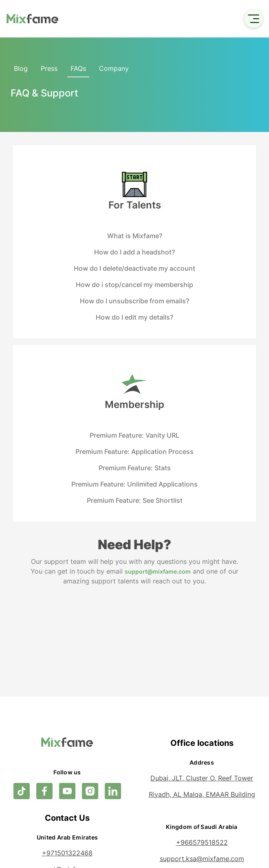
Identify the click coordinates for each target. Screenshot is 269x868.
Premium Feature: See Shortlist (135, 500)
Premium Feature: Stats (135, 468)
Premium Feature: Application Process (134, 452)
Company (114, 68)
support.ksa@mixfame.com (202, 859)
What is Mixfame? (135, 236)
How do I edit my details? (134, 317)
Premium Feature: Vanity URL (134, 435)
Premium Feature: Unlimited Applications (134, 484)
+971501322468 (67, 853)
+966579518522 (202, 842)
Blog (21, 68)
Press (49, 68)
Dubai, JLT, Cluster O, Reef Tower (202, 778)
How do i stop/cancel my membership (134, 285)
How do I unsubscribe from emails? (134, 301)
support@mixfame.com (158, 571)
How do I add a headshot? (134, 252)
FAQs (78, 68)
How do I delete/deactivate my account (134, 268)
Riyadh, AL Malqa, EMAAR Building (202, 794)
